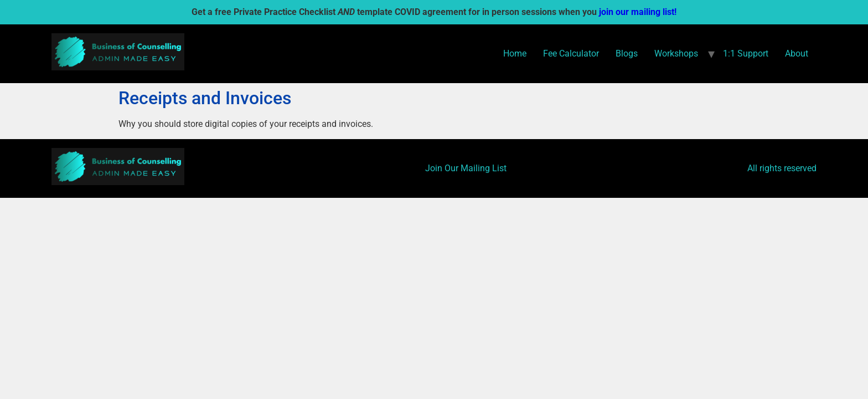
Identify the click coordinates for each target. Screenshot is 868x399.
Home (515, 53)
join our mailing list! (638, 12)
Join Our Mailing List (466, 168)
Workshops (676, 53)
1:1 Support (746, 53)
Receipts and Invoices (205, 98)
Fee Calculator (571, 53)
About (797, 53)
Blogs (627, 53)
